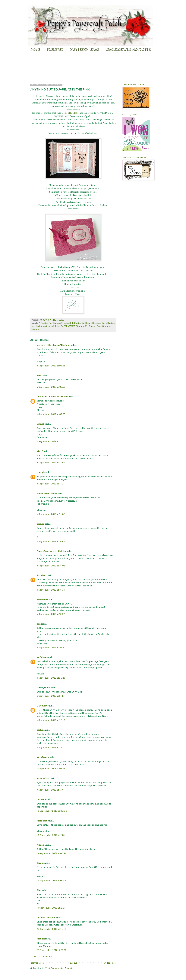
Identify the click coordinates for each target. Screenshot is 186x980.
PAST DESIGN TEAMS (85, 50)
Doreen (41, 800)
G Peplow (42, 706)
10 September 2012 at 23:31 (51, 835)
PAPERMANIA (68, 326)
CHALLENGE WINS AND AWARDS (129, 50)
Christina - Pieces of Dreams (52, 397)
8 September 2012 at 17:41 (50, 790)
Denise (41, 424)
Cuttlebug (87, 323)
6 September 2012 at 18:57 (51, 614)
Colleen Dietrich (46, 918)
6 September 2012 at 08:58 (51, 387)
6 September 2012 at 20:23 (51, 678)
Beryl (39, 376)
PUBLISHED (55, 50)
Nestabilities (54, 326)
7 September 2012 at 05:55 (51, 769)
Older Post (110, 963)
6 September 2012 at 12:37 (50, 441)
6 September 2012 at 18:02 (51, 566)
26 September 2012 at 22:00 (52, 950)
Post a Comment (43, 957)
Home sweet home (47, 494)
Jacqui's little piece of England (53, 345)
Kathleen (42, 657)
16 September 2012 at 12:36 (51, 908)
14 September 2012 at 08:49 (51, 853)
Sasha (40, 730)
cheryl (40, 472)
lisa (38, 624)
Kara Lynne (43, 757)
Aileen (40, 845)
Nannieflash (43, 778)
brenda (40, 524)
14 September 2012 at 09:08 (52, 881)
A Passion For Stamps (50, 323)
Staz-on (92, 326)
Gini (39, 890)
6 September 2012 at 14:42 (51, 541)
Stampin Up (82, 326)
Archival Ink (67, 323)
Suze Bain (42, 575)
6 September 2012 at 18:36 (51, 590)
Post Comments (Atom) (59, 968)
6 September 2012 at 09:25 (51, 414)
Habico (111, 323)
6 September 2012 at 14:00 (51, 514)
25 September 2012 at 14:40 (51, 929)
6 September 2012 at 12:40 (51, 463)
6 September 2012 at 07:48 (51, 366)
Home (74, 963)
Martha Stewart (39, 326)
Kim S (40, 451)
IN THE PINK (71, 113)
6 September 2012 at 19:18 (50, 648)
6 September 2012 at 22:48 (51, 720)
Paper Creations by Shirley (51, 551)
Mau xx (41, 939)
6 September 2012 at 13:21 (50, 484)
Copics (77, 323)
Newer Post (37, 963)
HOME (36, 50)
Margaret (42, 821)
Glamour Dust (99, 323)
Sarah (40, 863)
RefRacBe (42, 600)
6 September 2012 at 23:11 (50, 747)
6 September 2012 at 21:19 (50, 696)
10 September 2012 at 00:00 (52, 811)
